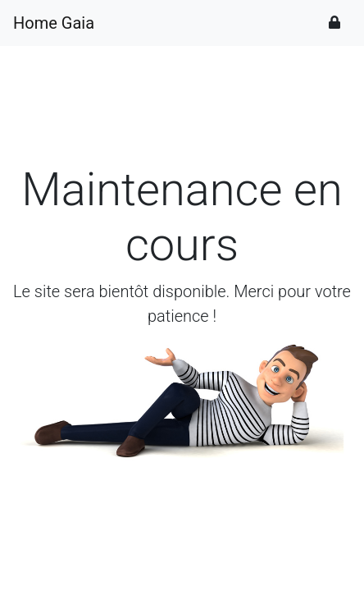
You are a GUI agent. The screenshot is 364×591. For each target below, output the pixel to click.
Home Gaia (54, 23)
